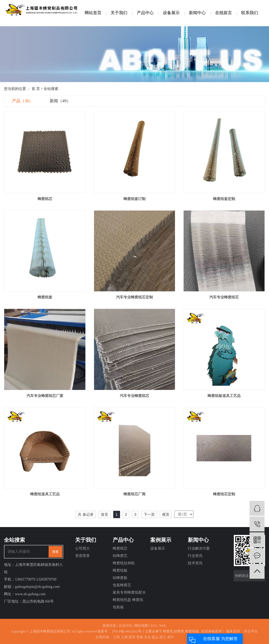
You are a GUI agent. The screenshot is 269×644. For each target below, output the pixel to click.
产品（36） (23, 101)
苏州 (132, 637)
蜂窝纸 (168, 631)
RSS (154, 626)
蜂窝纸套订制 (134, 199)
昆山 (155, 637)
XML (163, 626)
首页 (105, 514)
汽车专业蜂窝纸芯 (224, 297)
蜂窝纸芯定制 (224, 494)
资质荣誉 (82, 556)
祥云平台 (250, 631)
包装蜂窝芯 (122, 585)
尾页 (166, 514)
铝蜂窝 (179, 631)
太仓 (147, 637)
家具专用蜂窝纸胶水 (129, 592)
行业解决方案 (199, 548)
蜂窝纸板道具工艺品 (224, 396)
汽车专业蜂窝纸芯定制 (134, 297)
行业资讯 (195, 556)
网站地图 (141, 626)
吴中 (170, 637)
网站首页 (93, 13)
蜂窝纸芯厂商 (134, 494)
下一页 (149, 514)
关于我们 (119, 13)
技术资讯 (195, 563)
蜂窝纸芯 (45, 199)
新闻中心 (197, 13)
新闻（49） (60, 101)
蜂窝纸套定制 (224, 199)
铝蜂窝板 (120, 578)
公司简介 (82, 548)
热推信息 (109, 626)
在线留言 (224, 13)
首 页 (36, 89)
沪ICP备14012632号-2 (128, 631)
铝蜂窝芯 (120, 556)
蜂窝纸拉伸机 (124, 563)
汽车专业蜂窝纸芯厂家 (45, 396)
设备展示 (171, 13)
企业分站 (125, 626)
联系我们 (250, 13)
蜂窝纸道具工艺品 (45, 494)
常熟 (140, 637)
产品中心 (145, 13)
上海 (124, 637)
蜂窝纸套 (45, 297)
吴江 (163, 637)
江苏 (117, 637)
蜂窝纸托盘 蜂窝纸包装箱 (128, 603)
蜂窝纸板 (120, 570)
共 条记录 (86, 514)
